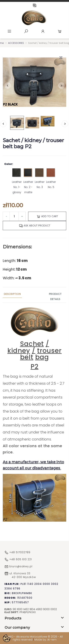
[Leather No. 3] (40, 174)
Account (43, 31)
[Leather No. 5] (51, 174)
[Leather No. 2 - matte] (28, 174)
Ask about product (35, 226)
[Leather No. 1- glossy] (17, 174)
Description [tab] (12, 294)
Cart (60, 31)
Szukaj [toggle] (26, 31)
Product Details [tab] (55, 296)
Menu (9, 31)
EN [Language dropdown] (35, 5)
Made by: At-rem (45, 640)
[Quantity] (14, 216)
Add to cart (47, 216)
